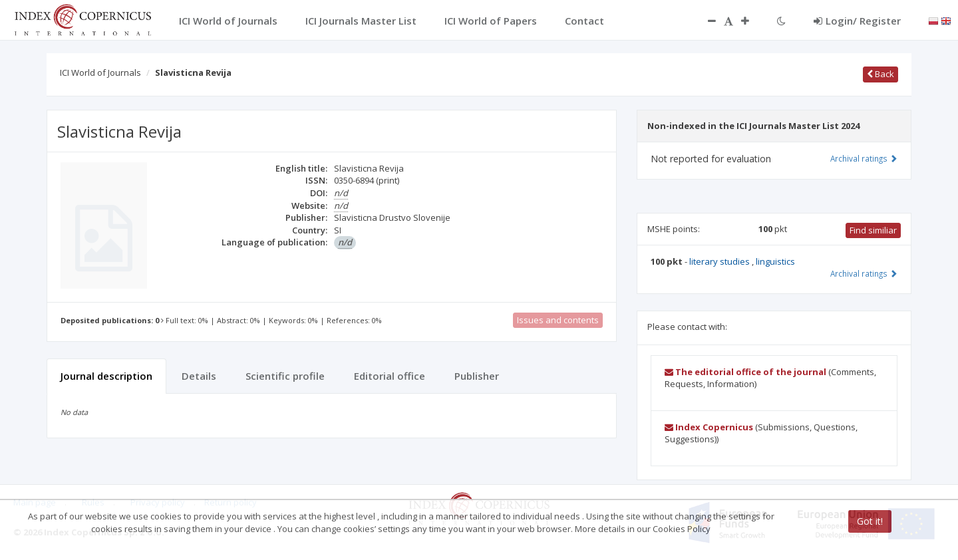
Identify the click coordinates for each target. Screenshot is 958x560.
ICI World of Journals (100, 72)
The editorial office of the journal (745, 372)
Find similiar (873, 230)
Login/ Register (857, 21)
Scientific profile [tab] (285, 376)
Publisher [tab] (477, 376)
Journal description (106, 376)
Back (880, 74)
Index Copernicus (709, 427)
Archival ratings (864, 158)
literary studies (720, 261)
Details (199, 376)
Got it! (870, 521)
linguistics (775, 261)
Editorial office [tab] (390, 376)
